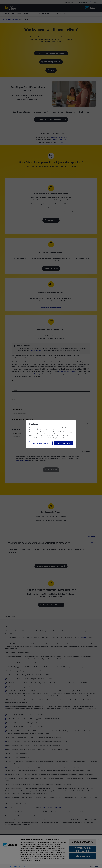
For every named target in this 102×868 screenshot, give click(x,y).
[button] (63, 443)
